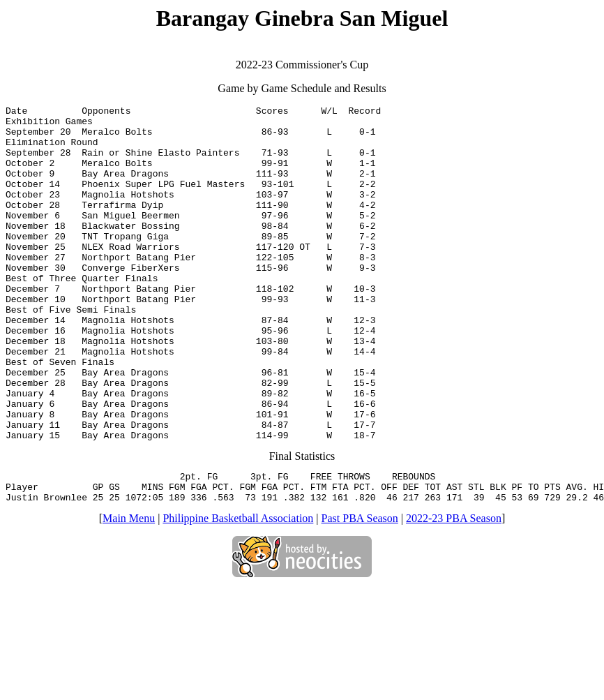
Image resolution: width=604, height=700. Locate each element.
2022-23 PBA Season (454, 591)
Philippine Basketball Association (238, 591)
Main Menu (129, 591)
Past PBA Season (360, 591)
